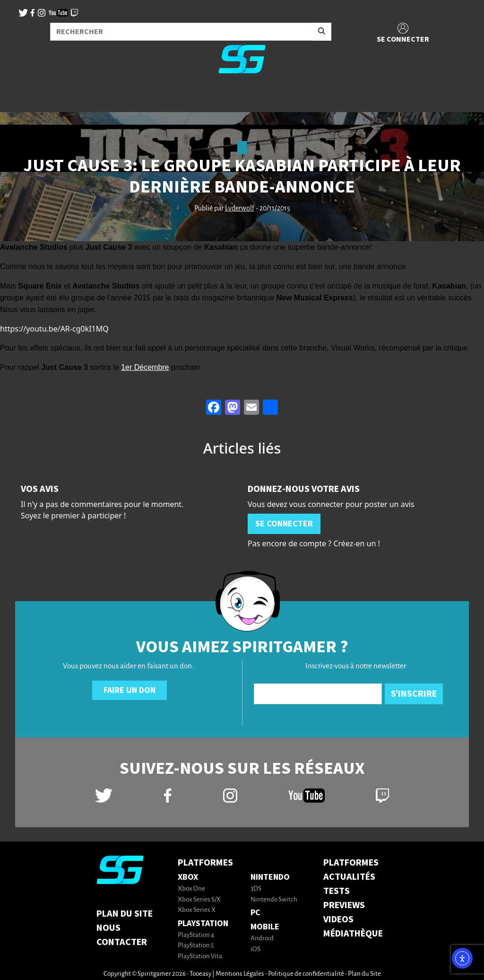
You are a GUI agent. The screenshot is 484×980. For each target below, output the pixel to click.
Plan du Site (125, 914)
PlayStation (203, 923)
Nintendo (270, 877)
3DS (256, 889)
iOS (255, 949)
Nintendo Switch (274, 900)
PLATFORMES (351, 863)
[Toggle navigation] (19, 96)
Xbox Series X (197, 910)
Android (262, 939)
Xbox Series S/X (199, 900)
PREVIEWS (344, 905)
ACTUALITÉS (349, 877)
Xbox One (191, 889)
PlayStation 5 (196, 946)
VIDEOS (338, 919)
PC (255, 913)
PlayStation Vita (200, 957)
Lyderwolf (240, 209)
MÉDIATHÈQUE (353, 934)
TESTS (337, 891)
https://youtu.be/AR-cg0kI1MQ (54, 329)
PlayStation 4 (196, 935)
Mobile (265, 927)
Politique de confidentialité (306, 974)
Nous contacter (122, 935)
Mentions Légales (240, 974)
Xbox (188, 877)
